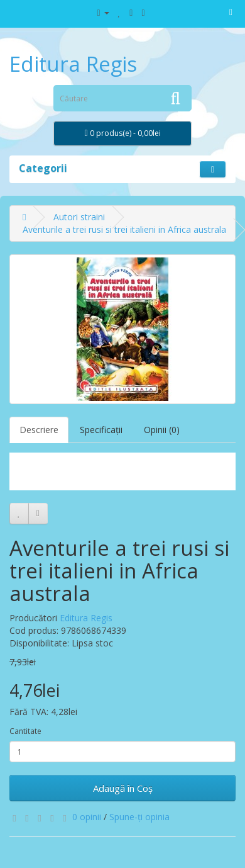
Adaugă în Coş (123, 788)
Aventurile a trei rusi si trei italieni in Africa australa (124, 229)
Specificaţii (101, 430)
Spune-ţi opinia (139, 817)
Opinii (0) (162, 430)
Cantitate (25, 731)
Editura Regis (73, 64)
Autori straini (79, 217)
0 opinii (87, 817)
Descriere (39, 430)
